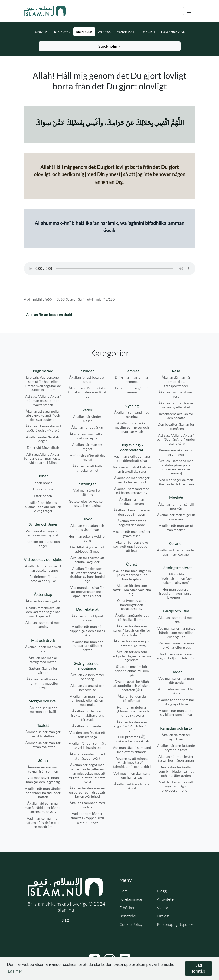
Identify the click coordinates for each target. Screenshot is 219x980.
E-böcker (127, 908)
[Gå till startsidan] (45, 11)
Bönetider (128, 916)
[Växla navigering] (189, 11)
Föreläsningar (131, 899)
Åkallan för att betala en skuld (49, 314)
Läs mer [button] (15, 971)
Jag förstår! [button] (199, 968)
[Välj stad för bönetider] (110, 46)
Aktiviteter (166, 899)
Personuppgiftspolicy (175, 924)
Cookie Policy (131, 924)
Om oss (163, 916)
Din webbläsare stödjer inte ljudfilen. (110, 269)
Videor (163, 908)
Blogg (162, 891)
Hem (124, 891)
